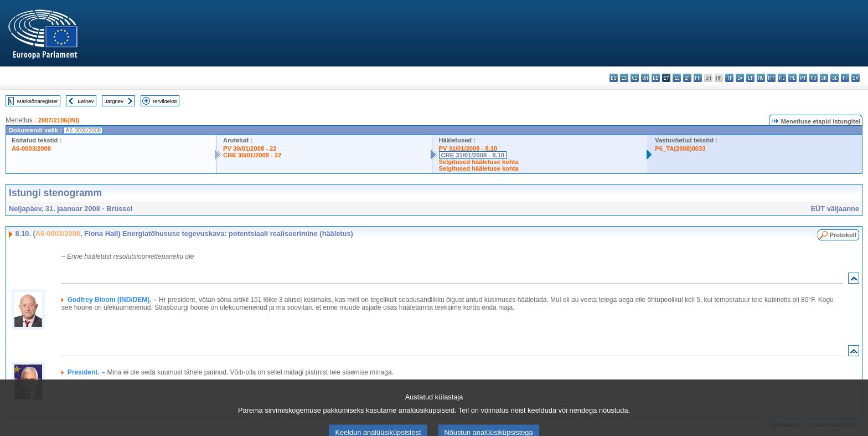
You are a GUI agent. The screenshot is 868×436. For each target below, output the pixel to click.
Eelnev (86, 101)
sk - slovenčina (824, 78)
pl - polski (792, 78)
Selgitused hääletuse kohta (479, 162)
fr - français (698, 78)
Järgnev (114, 101)
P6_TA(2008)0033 (680, 148)
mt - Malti (771, 78)
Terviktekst (164, 101)
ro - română (813, 78)
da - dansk (645, 78)
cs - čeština (635, 78)
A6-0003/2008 (31, 148)
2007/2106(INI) (59, 120)
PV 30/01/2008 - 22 (250, 148)
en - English (687, 78)
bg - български (614, 78)
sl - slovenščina (835, 78)
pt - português (803, 78)
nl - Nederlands (782, 78)
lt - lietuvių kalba (750, 78)
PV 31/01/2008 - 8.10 (468, 148)
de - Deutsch (656, 78)
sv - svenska (856, 78)
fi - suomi (845, 78)
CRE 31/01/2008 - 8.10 (473, 155)
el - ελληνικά (677, 78)
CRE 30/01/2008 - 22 (252, 155)
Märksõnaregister (38, 101)
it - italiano (729, 78)
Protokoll (843, 235)
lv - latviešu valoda (740, 78)
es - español (624, 78)
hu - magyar (761, 78)
